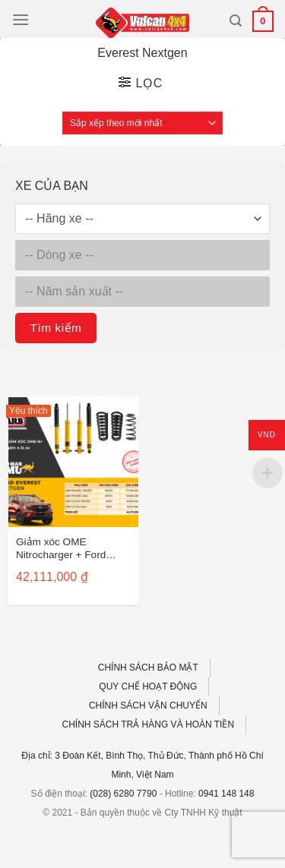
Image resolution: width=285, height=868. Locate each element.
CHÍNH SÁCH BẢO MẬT (148, 668)
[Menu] (21, 19)
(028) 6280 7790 (123, 794)
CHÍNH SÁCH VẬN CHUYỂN (148, 705)
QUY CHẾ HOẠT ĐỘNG (148, 687)
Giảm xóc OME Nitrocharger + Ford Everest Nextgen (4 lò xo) (66, 549)
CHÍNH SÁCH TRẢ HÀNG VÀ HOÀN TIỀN (149, 724)
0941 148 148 (226, 794)
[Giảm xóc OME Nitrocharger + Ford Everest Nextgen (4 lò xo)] (73, 462)
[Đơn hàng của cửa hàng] (142, 123)
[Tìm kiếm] (236, 21)
